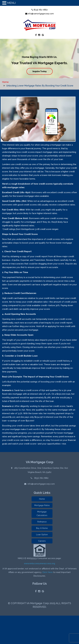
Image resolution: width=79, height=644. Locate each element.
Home (5, 82)
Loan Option (42, 535)
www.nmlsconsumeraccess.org (39, 564)
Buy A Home (42, 529)
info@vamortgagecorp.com (39, 14)
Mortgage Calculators (42, 514)
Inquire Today (40, 71)
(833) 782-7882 (40, 10)
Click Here (47, 573)
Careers (42, 541)
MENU (12, 3)
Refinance (42, 522)
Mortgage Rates (42, 506)
